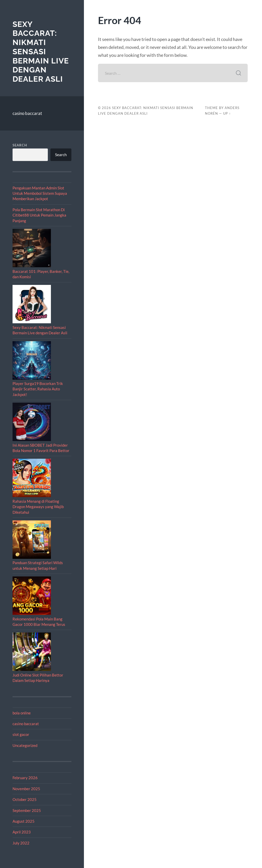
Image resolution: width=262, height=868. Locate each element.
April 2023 (22, 832)
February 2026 (25, 778)
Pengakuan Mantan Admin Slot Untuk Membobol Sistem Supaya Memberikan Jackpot (40, 193)
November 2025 (26, 789)
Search (20, 145)
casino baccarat (27, 113)
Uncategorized (25, 745)
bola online (22, 713)
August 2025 (24, 821)
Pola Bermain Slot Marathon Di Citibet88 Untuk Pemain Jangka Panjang (39, 215)
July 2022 (21, 843)
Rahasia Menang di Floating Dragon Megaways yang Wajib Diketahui (38, 507)
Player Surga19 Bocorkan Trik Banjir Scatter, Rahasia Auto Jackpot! (38, 389)
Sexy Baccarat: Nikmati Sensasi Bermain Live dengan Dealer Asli (41, 52)
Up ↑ (227, 113)
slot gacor (21, 734)
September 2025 (27, 810)
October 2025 (25, 799)
